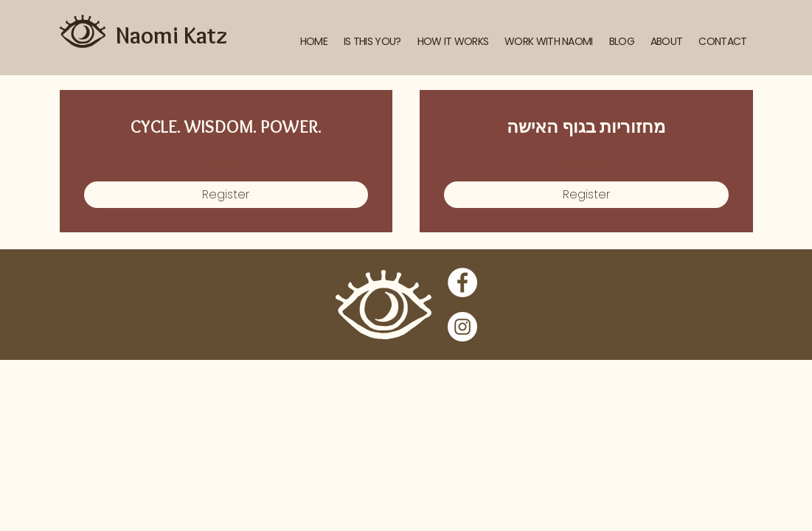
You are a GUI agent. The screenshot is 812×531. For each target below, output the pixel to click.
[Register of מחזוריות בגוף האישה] (586, 195)
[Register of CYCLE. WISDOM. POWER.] (226, 195)
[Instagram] (462, 327)
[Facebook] (462, 282)
